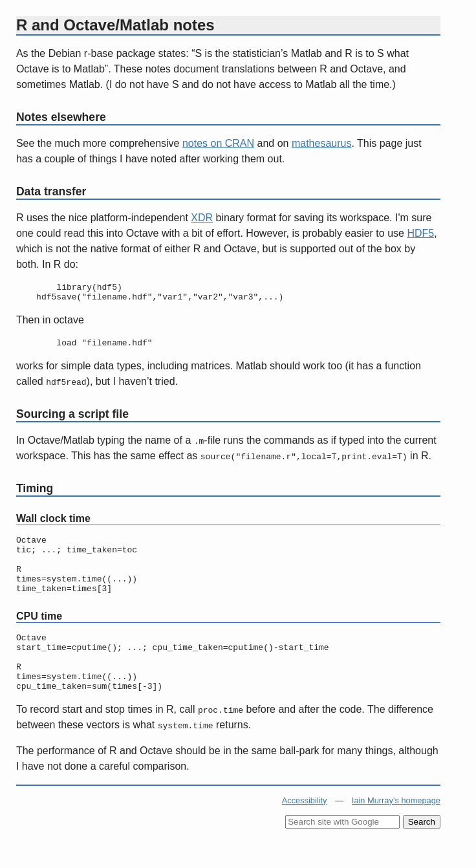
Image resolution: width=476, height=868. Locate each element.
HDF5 (420, 233)
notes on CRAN (218, 143)
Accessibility (305, 830)
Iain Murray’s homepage (396, 830)
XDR (202, 218)
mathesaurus (322, 143)
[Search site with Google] (342, 851)
